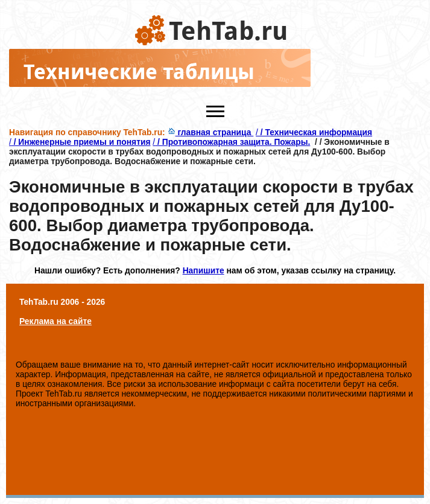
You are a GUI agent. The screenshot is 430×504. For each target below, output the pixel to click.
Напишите (204, 270)
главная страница (211, 132)
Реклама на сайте (55, 321)
